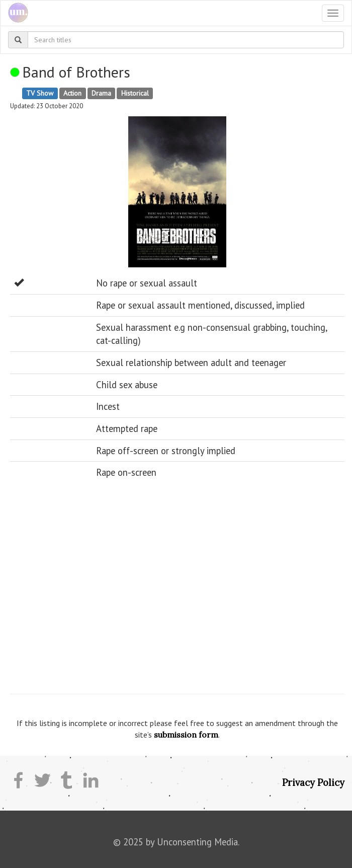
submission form (186, 735)
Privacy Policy (313, 782)
